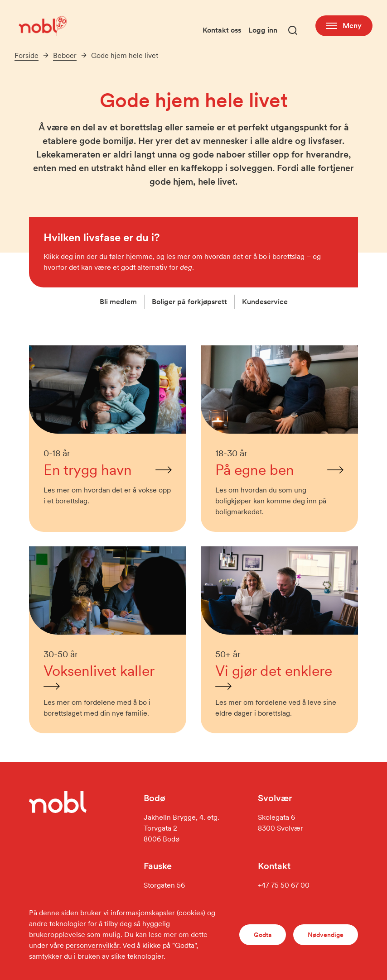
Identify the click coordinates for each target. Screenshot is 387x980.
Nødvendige (326, 935)
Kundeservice (265, 302)
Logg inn (263, 30)
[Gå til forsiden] (42, 25)
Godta (263, 935)
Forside (27, 55)
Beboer (65, 55)
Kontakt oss (222, 30)
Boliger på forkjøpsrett (189, 302)
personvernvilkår (92, 945)
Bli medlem (118, 302)
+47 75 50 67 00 (284, 885)
